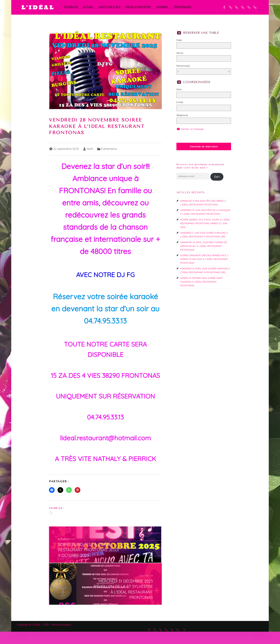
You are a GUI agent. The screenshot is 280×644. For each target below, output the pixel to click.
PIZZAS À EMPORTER (138, 7)
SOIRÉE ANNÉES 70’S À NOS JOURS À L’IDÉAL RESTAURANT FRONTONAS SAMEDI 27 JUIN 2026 (205, 223)
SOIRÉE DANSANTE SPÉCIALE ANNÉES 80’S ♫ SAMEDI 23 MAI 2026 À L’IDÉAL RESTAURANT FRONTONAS (204, 259)
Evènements (109, 149)
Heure (180, 53)
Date (179, 40)
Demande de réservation (204, 146)
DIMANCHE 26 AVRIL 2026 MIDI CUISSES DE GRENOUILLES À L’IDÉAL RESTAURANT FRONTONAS (204, 246)
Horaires (162, 7)
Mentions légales (61, 625)
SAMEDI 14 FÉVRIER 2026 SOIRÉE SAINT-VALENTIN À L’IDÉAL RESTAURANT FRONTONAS (202, 282)
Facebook (71, 7)
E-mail (180, 102)
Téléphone (182, 115)
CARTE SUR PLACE (109, 7)
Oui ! (217, 177)
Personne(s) (183, 66)
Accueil (88, 7)
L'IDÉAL (38, 7)
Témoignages (182, 7)
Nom (179, 89)
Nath (90, 149)
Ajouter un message (192, 129)
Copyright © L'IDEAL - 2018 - (34, 625)
